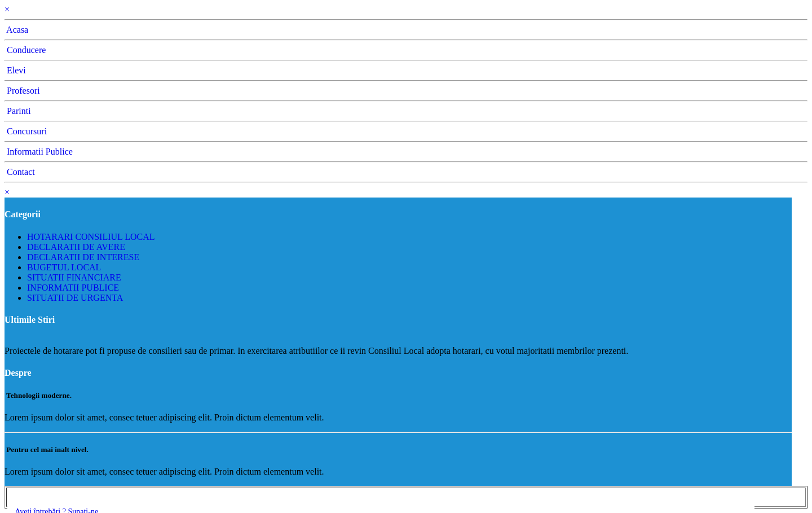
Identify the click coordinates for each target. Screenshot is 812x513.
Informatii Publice (39, 152)
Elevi (15, 70)
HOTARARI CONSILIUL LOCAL (91, 237)
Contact (20, 172)
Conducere (25, 50)
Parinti (18, 111)
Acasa (16, 30)
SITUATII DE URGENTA (75, 298)
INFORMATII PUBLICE (73, 288)
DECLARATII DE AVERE (76, 247)
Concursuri (26, 131)
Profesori (22, 91)
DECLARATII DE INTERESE (83, 257)
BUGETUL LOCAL (64, 267)
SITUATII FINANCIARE (74, 277)
